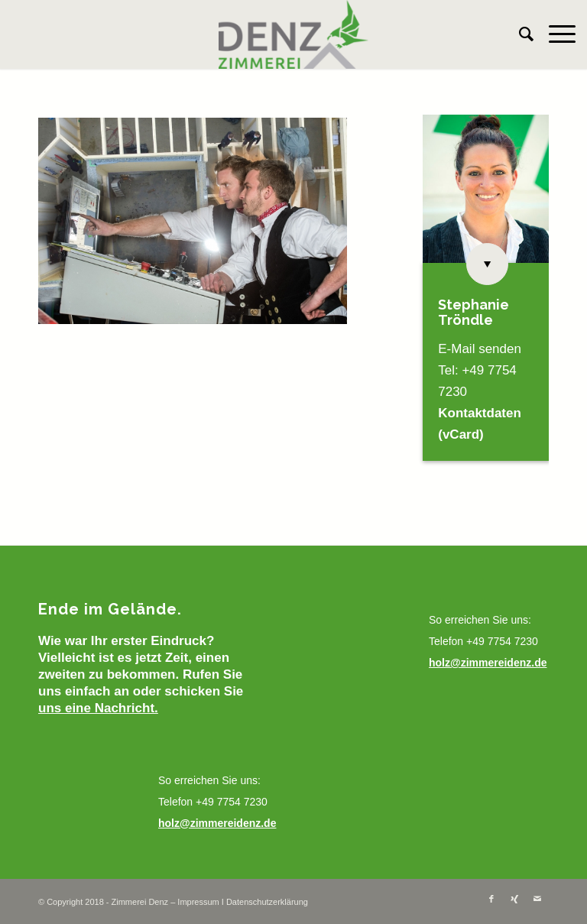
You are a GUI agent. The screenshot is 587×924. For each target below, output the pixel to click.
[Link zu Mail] (537, 899)
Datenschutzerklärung (267, 902)
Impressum (198, 902)
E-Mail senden (480, 349)
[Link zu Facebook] (491, 899)
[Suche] (519, 34)
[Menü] (555, 34)
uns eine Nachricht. (98, 708)
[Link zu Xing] (514, 899)
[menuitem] (519, 34)
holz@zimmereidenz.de (217, 823)
